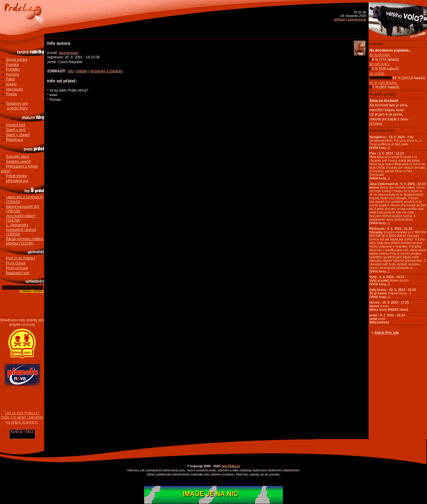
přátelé (82, 71)
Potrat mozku (16, 176)
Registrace (14, 140)
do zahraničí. (380, 64)
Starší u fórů (16, 130)
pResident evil (17, 181)
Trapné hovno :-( (393, 293)
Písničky (13, 74)
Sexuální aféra (17, 157)
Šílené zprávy (17, 60)
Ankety (11, 84)
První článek (16, 263)
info (71, 71)
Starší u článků (18, 135)
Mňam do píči (389, 280)
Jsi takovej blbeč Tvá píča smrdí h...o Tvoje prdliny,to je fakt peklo (395, 142)
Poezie (11, 94)
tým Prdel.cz (231, 466)
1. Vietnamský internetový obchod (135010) (21, 230)
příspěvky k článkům (107, 71)
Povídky (12, 65)
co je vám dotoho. (384, 83)
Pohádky (13, 69)
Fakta (10, 79)
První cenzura (17, 268)
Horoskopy (14, 89)
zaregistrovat (357, 19)
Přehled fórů (16, 125)
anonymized (68, 53)
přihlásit (339, 19)
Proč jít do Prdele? (21, 258)
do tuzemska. (380, 55)
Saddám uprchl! (18, 162)
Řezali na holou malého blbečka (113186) (24, 241)
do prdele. (377, 74)
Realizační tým (18, 273)
